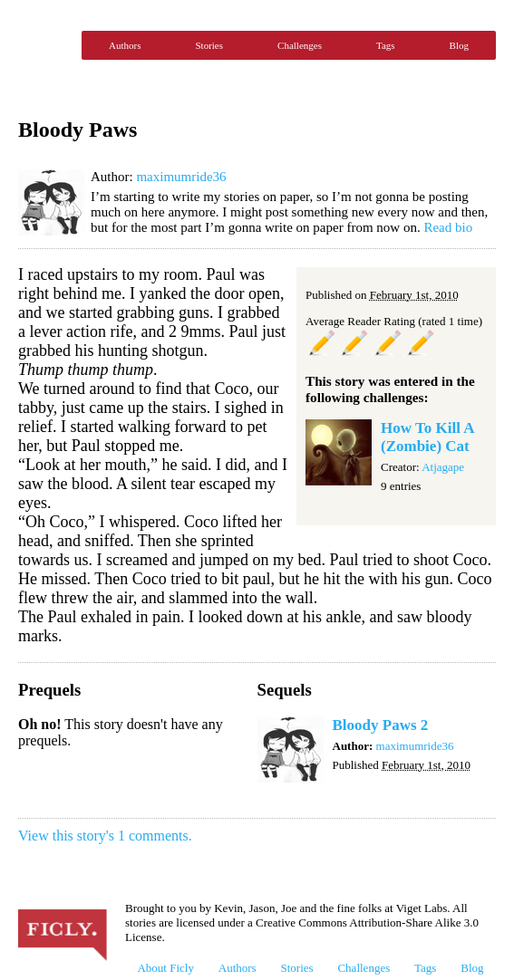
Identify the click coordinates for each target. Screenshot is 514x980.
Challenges (300, 45)
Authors (125, 45)
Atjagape (443, 467)
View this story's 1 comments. (105, 836)
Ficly (45, 45)
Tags (386, 45)
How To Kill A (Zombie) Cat (427, 437)
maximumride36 (181, 177)
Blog (459, 45)
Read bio (448, 227)
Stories (209, 45)
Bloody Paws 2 (381, 725)
